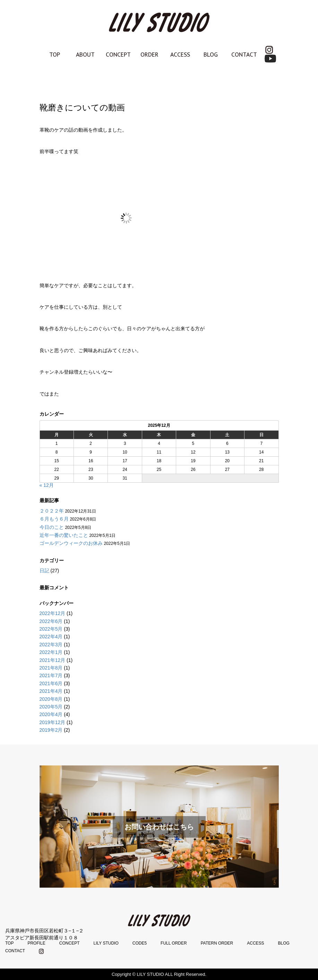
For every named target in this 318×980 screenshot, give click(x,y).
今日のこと (52, 527)
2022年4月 (51, 637)
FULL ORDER (174, 943)
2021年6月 (51, 683)
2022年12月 (53, 613)
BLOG (211, 55)
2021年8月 (51, 668)
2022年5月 (51, 629)
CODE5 (140, 943)
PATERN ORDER (217, 943)
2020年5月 (51, 707)
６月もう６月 (54, 519)
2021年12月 (53, 660)
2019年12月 (53, 722)
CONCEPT (118, 55)
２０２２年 (52, 511)
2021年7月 (51, 675)
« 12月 (47, 485)
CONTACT (244, 55)
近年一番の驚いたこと (64, 535)
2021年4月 (51, 691)
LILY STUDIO (106, 943)
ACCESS (180, 55)
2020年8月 (51, 699)
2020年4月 (51, 714)
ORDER (149, 55)
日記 (44, 571)
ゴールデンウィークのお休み (71, 543)
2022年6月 (51, 621)
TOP (55, 55)
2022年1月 (51, 652)
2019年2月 (51, 730)
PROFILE (36, 943)
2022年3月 (51, 645)
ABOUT (85, 55)
